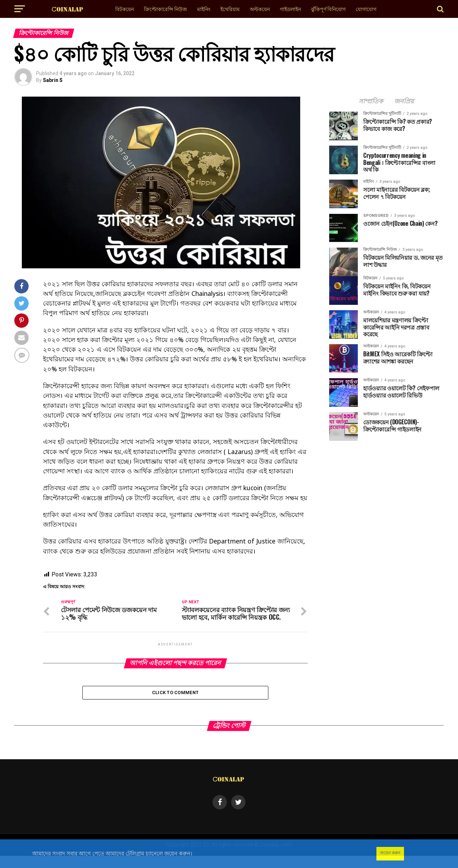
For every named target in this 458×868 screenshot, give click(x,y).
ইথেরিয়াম (230, 9)
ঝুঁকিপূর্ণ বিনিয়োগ (328, 9)
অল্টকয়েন (260, 9)
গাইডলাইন (290, 9)
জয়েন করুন (390, 853)
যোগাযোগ (366, 9)
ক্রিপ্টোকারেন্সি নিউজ (165, 9)
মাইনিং (204, 9)
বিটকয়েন (125, 9)
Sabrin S (53, 80)
